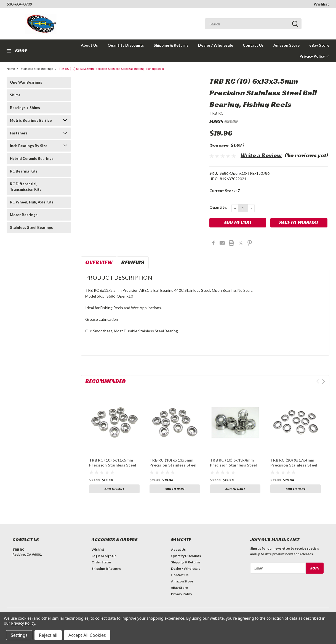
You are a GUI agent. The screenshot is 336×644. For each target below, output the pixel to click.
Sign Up (111, 556)
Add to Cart (114, 489)
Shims (15, 95)
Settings (19, 635)
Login (96, 556)
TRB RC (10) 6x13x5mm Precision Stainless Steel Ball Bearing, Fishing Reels (174, 465)
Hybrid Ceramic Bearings (32, 158)
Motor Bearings (24, 215)
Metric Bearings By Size (31, 120)
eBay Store (319, 45)
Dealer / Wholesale (216, 45)
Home (11, 69)
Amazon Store (286, 45)
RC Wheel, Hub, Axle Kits (32, 202)
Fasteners (19, 133)
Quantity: (218, 207)
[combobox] (253, 24)
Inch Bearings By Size (29, 146)
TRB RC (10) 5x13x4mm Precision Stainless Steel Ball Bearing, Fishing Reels (234, 465)
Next (323, 381)
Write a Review (261, 155)
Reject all (48, 635)
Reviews (133, 262)
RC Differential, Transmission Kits (26, 187)
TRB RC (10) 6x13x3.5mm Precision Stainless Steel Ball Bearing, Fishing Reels (111, 69)
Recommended (106, 381)
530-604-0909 (19, 4)
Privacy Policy (314, 56)
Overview (99, 262)
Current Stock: (225, 191)
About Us (89, 45)
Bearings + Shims (25, 108)
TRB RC (217, 113)
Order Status (102, 562)
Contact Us (253, 45)
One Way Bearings (26, 82)
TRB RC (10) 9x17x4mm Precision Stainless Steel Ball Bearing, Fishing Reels (295, 465)
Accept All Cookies (87, 635)
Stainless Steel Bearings (37, 69)
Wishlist (321, 4)
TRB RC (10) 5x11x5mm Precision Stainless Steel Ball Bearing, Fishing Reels (114, 465)
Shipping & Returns (171, 45)
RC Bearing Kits (24, 171)
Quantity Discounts (126, 45)
